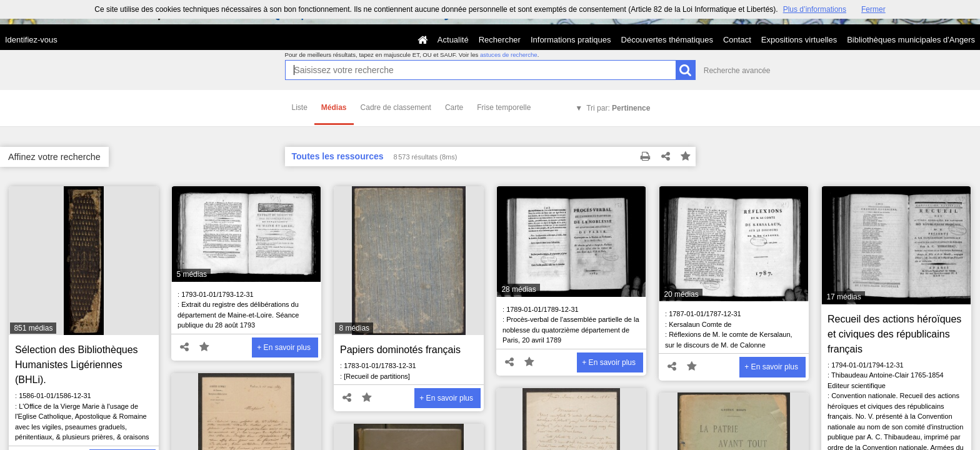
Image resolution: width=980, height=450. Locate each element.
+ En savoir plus (284, 347)
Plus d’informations (815, 9)
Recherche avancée (737, 71)
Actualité (453, 40)
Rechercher (500, 40)
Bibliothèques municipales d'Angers (911, 40)
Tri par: (618, 108)
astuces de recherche (509, 55)
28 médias (518, 289)
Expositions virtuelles (799, 40)
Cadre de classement (396, 107)
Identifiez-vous (31, 40)
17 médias (843, 297)
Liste (300, 107)
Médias (334, 107)
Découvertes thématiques (667, 40)
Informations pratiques (571, 40)
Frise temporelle (504, 107)
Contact (737, 40)
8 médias (354, 328)
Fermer (873, 9)
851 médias (33, 328)
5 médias (192, 274)
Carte (454, 107)
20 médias (681, 294)
